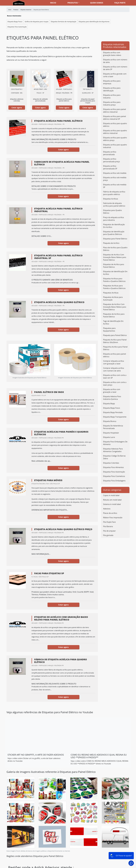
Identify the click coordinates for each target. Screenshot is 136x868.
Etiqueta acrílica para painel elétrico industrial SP (115, 118)
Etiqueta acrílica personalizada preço (111, 160)
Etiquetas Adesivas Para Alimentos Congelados (113, 450)
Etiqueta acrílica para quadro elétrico (115, 125)
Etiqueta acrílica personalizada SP (110, 167)
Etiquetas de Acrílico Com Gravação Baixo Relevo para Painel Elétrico (115, 257)
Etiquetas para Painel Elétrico (115, 239)
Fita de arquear (109, 531)
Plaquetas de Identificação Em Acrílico (114, 226)
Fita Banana (108, 526)
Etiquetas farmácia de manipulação (64, 22)
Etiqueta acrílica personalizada (110, 153)
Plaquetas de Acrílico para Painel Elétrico (114, 315)
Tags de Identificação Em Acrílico (113, 322)
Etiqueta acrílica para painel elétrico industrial (115, 111)
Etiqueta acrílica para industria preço (112, 103)
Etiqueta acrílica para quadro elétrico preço (115, 139)
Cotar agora (17, 108)
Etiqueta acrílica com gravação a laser (112, 391)
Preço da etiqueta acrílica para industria (113, 219)
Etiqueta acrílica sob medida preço (115, 179)
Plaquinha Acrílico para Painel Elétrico (115, 348)
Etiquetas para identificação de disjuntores (94, 22)
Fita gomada (108, 535)
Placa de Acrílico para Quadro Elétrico (115, 249)
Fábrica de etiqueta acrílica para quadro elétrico (114, 193)
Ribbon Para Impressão (113, 518)
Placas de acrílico (110, 513)
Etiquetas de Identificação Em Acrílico (115, 273)
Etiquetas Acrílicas (111, 199)
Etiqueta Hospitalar (111, 433)
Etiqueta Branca (110, 421)
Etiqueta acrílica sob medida (115, 173)
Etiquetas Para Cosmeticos (114, 476)
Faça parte (120, 3)
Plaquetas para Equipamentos (109, 330)
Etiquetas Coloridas (111, 463)
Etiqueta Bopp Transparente (115, 417)
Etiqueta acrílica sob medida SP (115, 186)
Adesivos (107, 509)
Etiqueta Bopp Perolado (113, 412)
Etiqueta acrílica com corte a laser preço (115, 384)
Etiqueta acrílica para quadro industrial (115, 146)
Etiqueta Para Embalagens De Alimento (115, 443)
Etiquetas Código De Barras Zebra (114, 457)
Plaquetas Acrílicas (111, 293)
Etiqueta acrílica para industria (112, 96)
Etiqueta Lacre (109, 437)
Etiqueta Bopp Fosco (15, 22)
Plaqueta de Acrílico (111, 243)
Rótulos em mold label (112, 500)
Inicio (53, 3)
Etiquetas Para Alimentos (113, 467)
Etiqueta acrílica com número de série (115, 61)
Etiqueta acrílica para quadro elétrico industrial (115, 132)
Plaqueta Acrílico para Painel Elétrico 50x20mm (115, 341)
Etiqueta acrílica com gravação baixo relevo (112, 54)
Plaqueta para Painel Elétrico (115, 335)
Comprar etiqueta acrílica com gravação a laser (114, 362)
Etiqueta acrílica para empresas (112, 82)
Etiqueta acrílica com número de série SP (115, 68)
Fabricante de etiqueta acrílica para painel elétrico (114, 205)
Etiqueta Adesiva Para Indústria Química (112, 398)
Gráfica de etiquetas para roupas (37, 22)
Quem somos (97, 3)
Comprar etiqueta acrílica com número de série (114, 369)
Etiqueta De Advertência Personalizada (113, 427)
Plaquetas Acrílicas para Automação (113, 298)
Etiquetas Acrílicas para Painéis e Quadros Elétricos (114, 280)
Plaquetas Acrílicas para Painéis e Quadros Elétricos (114, 287)
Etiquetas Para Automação (17, 27)
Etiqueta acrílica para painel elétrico (115, 355)
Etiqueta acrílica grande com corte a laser (115, 75)
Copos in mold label (111, 495)
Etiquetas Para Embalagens (114, 481)
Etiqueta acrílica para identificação (112, 89)
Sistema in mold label (112, 504)
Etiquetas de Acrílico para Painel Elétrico (114, 266)
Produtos (73, 3)
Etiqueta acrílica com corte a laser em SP (115, 376)
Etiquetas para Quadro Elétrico (112, 212)
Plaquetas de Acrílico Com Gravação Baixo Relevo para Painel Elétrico (115, 307)
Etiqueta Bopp (109, 404)
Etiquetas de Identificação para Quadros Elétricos (114, 233)
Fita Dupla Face (109, 522)
